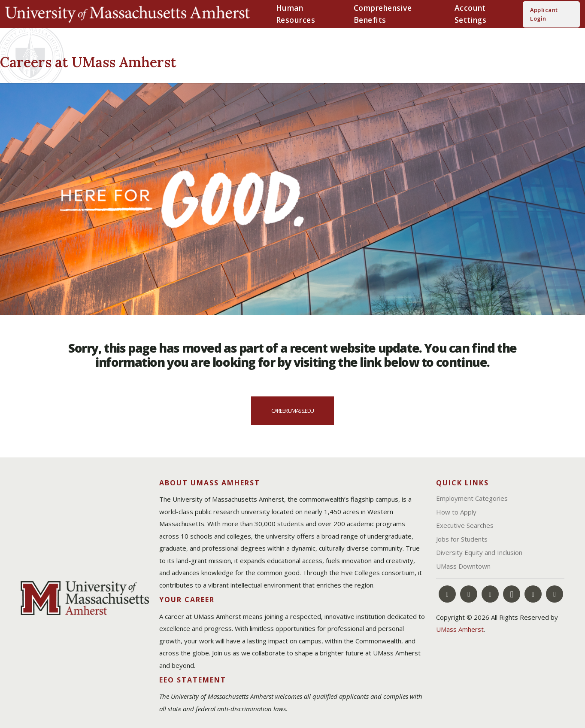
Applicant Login (544, 14)
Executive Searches (465, 525)
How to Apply (456, 512)
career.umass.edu (292, 411)
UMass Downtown (463, 566)
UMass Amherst (460, 629)
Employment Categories (472, 498)
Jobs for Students (462, 539)
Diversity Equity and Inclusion (479, 552)
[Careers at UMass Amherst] (139, 61)
